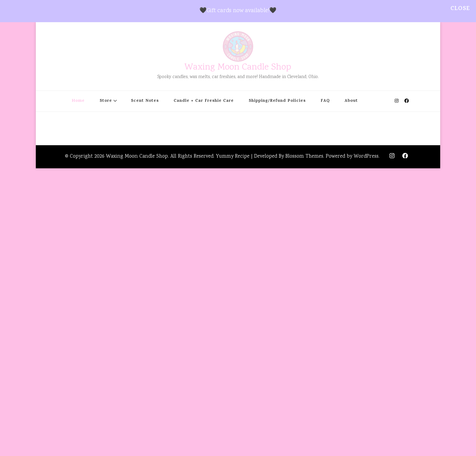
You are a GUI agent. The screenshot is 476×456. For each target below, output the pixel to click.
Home (78, 101)
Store (106, 101)
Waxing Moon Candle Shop (238, 68)
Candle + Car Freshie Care (204, 101)
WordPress (366, 157)
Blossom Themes (304, 157)
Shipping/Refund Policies (277, 101)
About (351, 101)
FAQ (325, 101)
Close (460, 9)
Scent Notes (145, 101)
